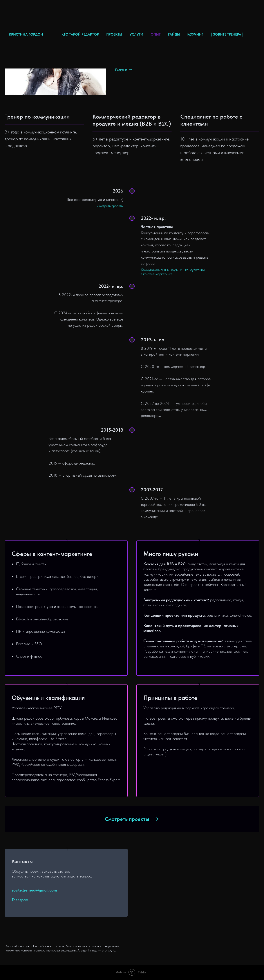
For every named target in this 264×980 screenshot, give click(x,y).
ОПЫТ (156, 34)
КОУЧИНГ (195, 34)
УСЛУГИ (136, 34)
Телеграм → (23, 900)
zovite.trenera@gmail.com (34, 890)
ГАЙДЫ (174, 34)
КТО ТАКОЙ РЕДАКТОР (80, 34)
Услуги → (124, 69)
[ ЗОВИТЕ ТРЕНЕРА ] (227, 34)
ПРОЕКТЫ (114, 34)
